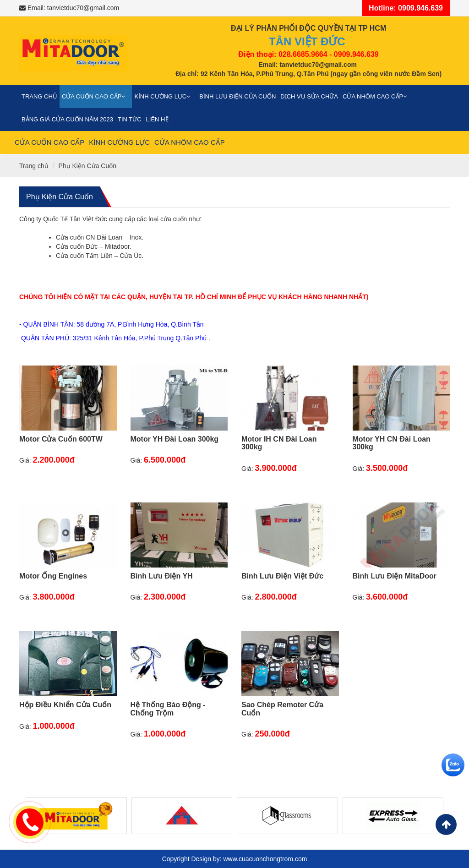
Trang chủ (39, 96)
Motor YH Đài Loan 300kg (175, 439)
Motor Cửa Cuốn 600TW (61, 439)
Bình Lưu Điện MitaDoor (395, 576)
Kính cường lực (164, 96)
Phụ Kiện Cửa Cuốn (87, 166)
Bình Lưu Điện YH (162, 576)
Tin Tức (130, 119)
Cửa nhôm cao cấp (377, 96)
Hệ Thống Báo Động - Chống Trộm (168, 709)
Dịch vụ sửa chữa (309, 96)
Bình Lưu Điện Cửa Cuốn (237, 96)
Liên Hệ (157, 119)
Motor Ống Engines (53, 576)
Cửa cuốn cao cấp (96, 96)
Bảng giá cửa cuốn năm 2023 (67, 119)
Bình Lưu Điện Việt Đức (282, 576)
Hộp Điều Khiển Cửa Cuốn (65, 705)
